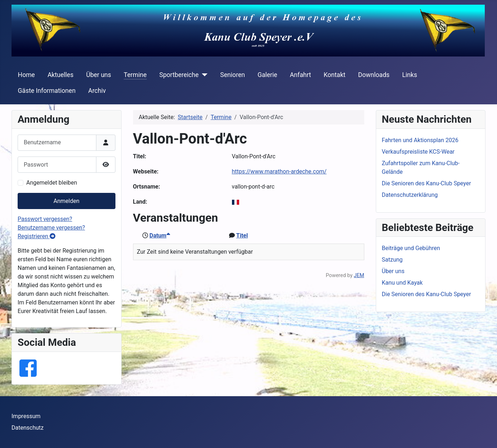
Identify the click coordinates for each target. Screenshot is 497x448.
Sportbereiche (179, 75)
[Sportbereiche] (203, 75)
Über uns (98, 75)
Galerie (267, 75)
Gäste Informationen (47, 91)
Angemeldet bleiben (52, 183)
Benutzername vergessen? (51, 228)
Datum (159, 236)
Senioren (232, 75)
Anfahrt (300, 75)
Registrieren (37, 236)
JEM (359, 275)
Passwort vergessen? (45, 219)
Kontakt (335, 75)
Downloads (374, 75)
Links (409, 75)
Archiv (97, 91)
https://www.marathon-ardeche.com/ (279, 171)
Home (26, 75)
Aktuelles (60, 75)
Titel (242, 236)
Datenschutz (28, 428)
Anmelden (67, 201)
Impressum (26, 416)
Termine (135, 75)
